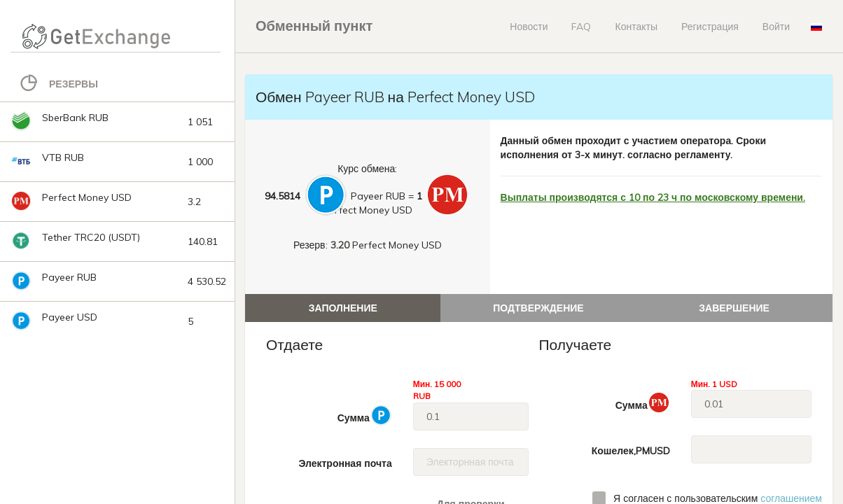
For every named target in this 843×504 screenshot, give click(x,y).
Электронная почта (345, 463)
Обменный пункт (314, 26)
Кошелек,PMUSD (631, 451)
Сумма (365, 415)
